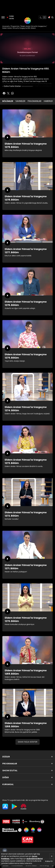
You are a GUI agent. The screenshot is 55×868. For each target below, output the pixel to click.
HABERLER (49, 101)
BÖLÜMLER (8, 101)
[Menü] (3, 17)
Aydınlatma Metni (35, 859)
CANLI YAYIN (10, 17)
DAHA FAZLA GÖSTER (28, 742)
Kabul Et (49, 861)
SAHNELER (20, 101)
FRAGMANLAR (35, 101)
